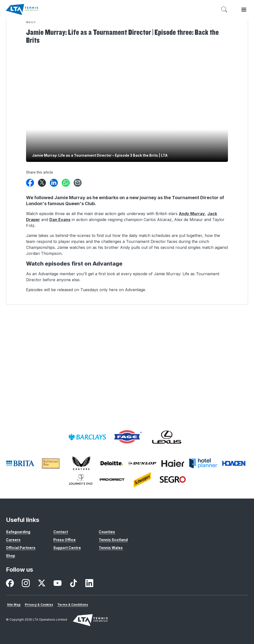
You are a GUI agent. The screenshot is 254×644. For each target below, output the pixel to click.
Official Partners (21, 548)
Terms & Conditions (73, 605)
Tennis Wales (111, 548)
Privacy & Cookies (39, 605)
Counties (107, 532)
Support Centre (67, 548)
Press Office (64, 540)
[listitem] (87, 437)
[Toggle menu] (244, 10)
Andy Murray (192, 214)
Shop (11, 556)
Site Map (14, 605)
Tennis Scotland (113, 540)
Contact (61, 532)
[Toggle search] (224, 10)
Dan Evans (60, 220)
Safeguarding (18, 532)
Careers (13, 540)
